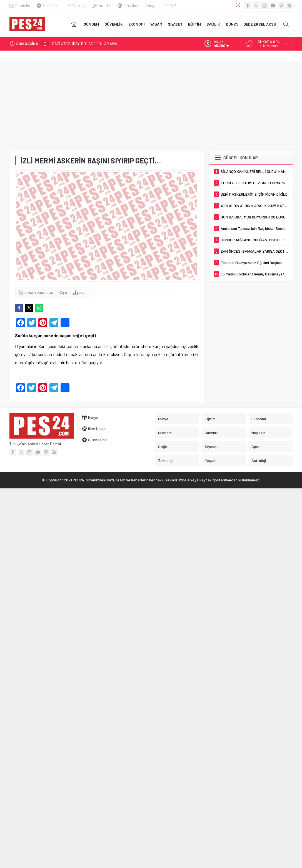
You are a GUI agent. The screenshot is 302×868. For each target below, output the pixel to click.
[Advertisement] (151, 103)
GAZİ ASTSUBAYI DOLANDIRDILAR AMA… (86, 43)
